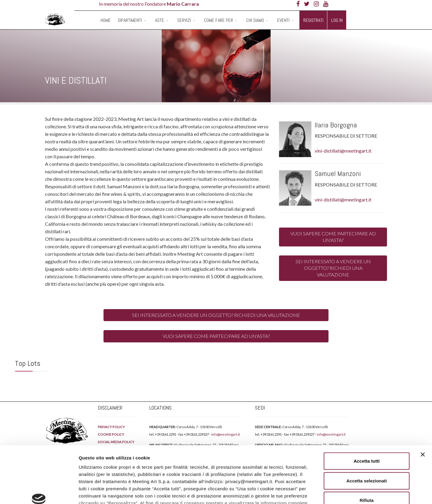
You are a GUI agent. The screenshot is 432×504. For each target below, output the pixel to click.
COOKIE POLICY (114, 469)
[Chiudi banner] (423, 406)
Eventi (283, 20)
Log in (337, 20)
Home (106, 20)
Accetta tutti (367, 412)
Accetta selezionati (366, 432)
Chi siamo (255, 20)
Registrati (313, 20)
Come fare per (219, 20)
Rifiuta (367, 452)
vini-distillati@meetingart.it (343, 151)
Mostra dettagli (316, 492)
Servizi (184, 20)
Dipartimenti (130, 20)
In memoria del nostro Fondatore (149, 4)
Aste (160, 20)
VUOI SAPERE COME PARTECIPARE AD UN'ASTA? (333, 237)
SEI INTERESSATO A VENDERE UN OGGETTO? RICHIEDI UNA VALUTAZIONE (333, 268)
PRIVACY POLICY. (164, 462)
